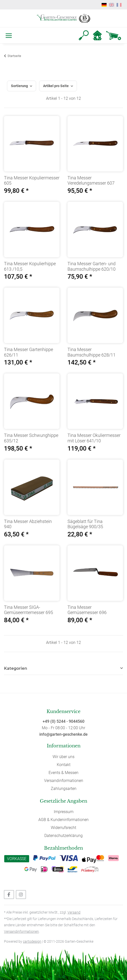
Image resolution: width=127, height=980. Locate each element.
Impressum (64, 812)
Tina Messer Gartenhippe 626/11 (29, 352)
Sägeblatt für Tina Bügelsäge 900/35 (85, 524)
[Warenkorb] (114, 35)
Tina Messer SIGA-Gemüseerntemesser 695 (29, 610)
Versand (74, 912)
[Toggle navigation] (8, 35)
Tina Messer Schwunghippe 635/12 (31, 438)
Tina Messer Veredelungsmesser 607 (91, 181)
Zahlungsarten (64, 789)
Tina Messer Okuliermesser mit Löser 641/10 (94, 438)
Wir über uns (63, 757)
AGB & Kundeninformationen (63, 820)
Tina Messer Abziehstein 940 (28, 524)
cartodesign (32, 941)
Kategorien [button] (16, 668)
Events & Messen (63, 773)
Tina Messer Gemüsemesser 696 (87, 610)
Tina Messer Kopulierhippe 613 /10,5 (30, 266)
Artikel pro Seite (56, 86)
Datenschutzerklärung (63, 836)
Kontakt (64, 765)
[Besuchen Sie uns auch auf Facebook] (9, 895)
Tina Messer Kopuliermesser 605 (32, 181)
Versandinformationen (64, 781)
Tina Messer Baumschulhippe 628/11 (92, 352)
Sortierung (19, 86)
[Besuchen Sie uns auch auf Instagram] (21, 895)
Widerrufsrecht (63, 828)
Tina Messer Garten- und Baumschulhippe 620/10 (92, 266)
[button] (84, 35)
